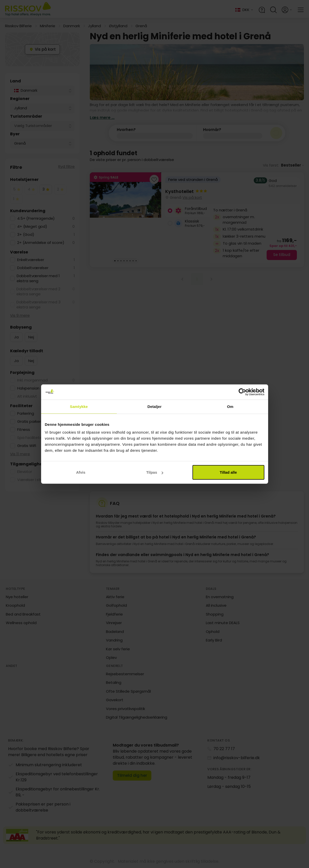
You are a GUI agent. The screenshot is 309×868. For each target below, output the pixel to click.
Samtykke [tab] (79, 406)
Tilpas (155, 472)
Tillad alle (228, 472)
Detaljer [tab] (155, 406)
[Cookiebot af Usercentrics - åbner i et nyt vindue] (242, 392)
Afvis (81, 472)
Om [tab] (230, 406)
